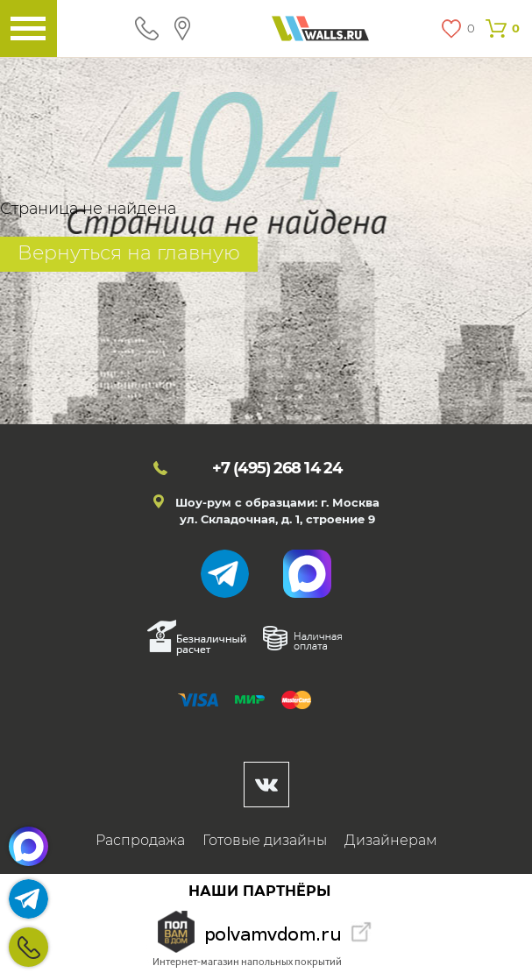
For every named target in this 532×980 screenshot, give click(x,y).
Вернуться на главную (129, 253)
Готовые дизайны (265, 840)
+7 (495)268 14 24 (28, 947)
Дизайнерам (391, 840)
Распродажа (140, 840)
